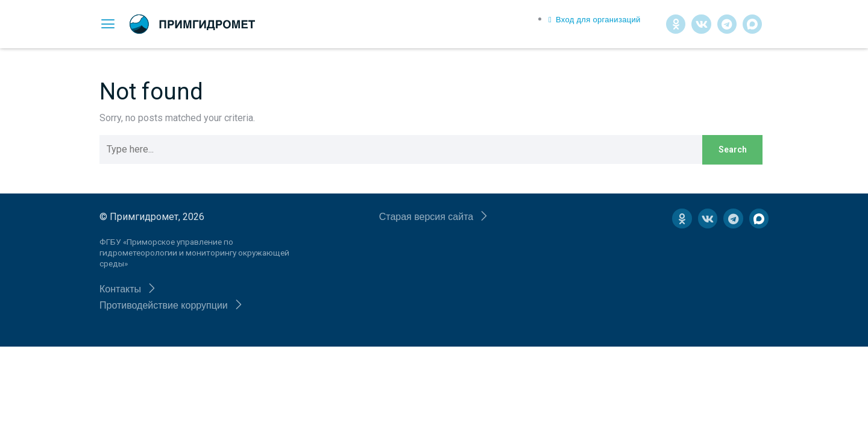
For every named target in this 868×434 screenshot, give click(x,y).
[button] (128, 289)
